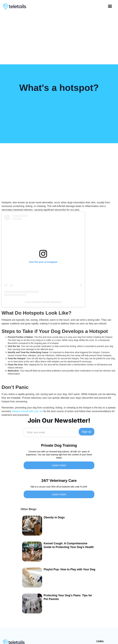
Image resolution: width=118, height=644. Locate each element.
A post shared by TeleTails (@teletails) (43, 302)
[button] (110, 6)
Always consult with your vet (27, 411)
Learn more (59, 465)
